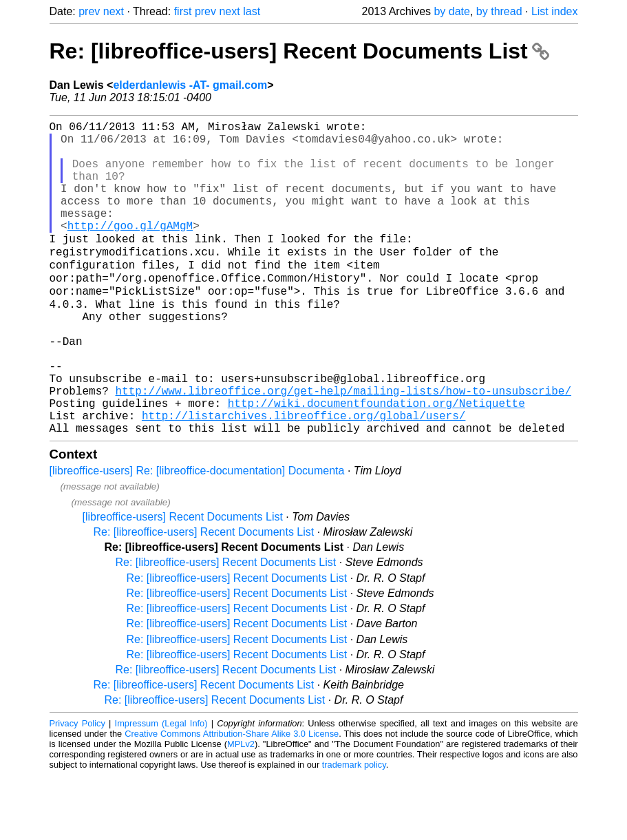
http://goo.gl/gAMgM (130, 250)
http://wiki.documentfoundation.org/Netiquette (376, 462)
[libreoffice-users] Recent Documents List (183, 581)
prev (89, 11)
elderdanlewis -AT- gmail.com (190, 85)
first (183, 11)
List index (555, 11)
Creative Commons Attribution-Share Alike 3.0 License (232, 798)
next (114, 11)
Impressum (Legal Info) (161, 788)
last (252, 11)
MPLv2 (241, 809)
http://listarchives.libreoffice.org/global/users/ (304, 477)
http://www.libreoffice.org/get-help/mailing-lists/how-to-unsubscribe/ (343, 447)
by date (451, 11)
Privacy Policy (77, 788)
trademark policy (354, 829)
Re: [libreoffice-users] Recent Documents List (299, 51)
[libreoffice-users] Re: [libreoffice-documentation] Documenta (197, 535)
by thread (499, 11)
